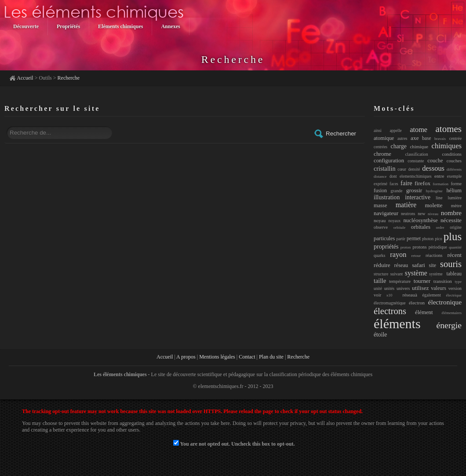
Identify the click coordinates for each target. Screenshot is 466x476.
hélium (454, 190)
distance (380, 176)
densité (414, 169)
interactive (418, 197)
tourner (422, 281)
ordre (440, 227)
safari (419, 265)
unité (378, 289)
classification (417, 154)
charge (399, 146)
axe (415, 138)
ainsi (378, 131)
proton (406, 247)
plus (453, 236)
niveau (433, 214)
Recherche (69, 78)
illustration (387, 197)
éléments (397, 324)
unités (389, 288)
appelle (395, 131)
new (421, 214)
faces (394, 184)
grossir (414, 190)
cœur (402, 169)
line (439, 198)
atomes (449, 129)
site (433, 265)
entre (439, 176)
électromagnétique (390, 303)
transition (443, 281)
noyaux (394, 221)
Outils (45, 78)
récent (455, 255)
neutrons (408, 214)
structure (381, 274)
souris (451, 264)
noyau (380, 220)
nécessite (451, 220)
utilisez (420, 288)
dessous (433, 168)
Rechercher (335, 134)
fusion (380, 190)
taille (380, 281)
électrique (454, 295)
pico (438, 239)
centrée (455, 138)
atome (419, 130)
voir (377, 295)
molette (434, 205)
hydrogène (434, 191)
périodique (438, 247)
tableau (454, 274)
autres (402, 139)
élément (424, 312)
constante (416, 161)
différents (454, 169)
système (416, 273)
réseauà (407, 295)
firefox (422, 183)
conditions (452, 154)
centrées (380, 147)
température (400, 281)
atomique (384, 138)
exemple (454, 176)
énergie (449, 325)
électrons (390, 311)
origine (456, 227)
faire (406, 183)
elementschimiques (416, 176)
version (455, 288)
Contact (247, 357)
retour (416, 256)
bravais (440, 139)
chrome (382, 154)
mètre (456, 205)
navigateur (386, 213)
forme (456, 184)
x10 (390, 295)
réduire (382, 265)
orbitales (421, 227)
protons (420, 247)
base (426, 138)
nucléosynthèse (420, 220)
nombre (451, 213)
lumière (455, 198)
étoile (380, 335)
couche (435, 161)
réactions (434, 255)
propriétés (386, 246)
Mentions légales (217, 357)
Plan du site (271, 357)
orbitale (400, 227)
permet (414, 238)
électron (417, 303)
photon (428, 239)
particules (384, 238)
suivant (397, 274)
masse (380, 205)
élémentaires (452, 313)
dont (393, 176)
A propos (186, 357)
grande (397, 191)
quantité (455, 247)
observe (381, 227)
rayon (398, 254)
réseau (401, 265)
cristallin (385, 168)
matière (406, 205)
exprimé (380, 184)
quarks (379, 255)
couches (454, 161)
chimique (419, 146)
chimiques (447, 146)
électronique (445, 302)
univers (403, 288)
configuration (389, 161)
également (432, 295)
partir (401, 239)
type (459, 282)
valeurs (439, 288)
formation (441, 184)
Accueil (25, 78)
